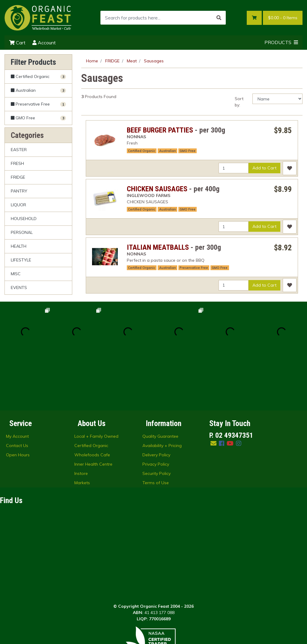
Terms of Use (156, 432)
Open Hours (18, 404)
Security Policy (156, 422)
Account (44, 43)
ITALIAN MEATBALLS (158, 247)
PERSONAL (22, 232)
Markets (82, 432)
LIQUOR (18, 205)
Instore (81, 422)
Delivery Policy (156, 404)
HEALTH (19, 246)
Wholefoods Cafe (92, 404)
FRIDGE (18, 177)
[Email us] (213, 392)
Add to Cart (264, 168)
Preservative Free (194, 268)
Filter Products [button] (33, 62)
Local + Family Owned (96, 385)
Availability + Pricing (162, 395)
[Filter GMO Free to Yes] (38, 118)
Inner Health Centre (93, 413)
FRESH (17, 163)
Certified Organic (142, 151)
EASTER (19, 150)
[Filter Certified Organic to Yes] (38, 77)
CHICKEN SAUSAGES (157, 189)
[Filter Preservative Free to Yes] (38, 104)
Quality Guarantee (160, 385)
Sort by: (239, 102)
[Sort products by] (277, 99)
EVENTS (19, 288)
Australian (168, 151)
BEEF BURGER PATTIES (160, 130)
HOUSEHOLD (24, 219)
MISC (16, 274)
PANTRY (19, 191)
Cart (17, 43)
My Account (17, 385)
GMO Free (188, 151)
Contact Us (17, 395)
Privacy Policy (156, 413)
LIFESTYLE (21, 260)
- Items (283, 18)
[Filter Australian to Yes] (38, 90)
